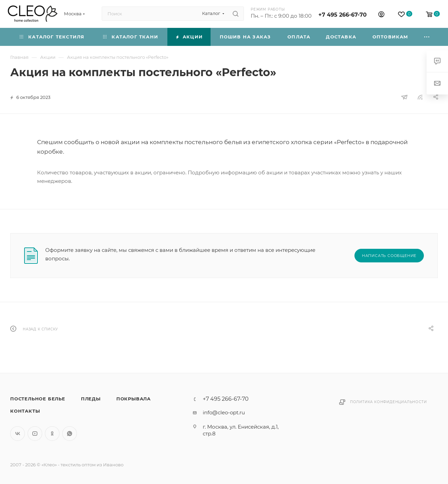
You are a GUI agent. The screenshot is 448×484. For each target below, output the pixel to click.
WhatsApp (70, 434)
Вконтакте (18, 434)
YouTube (35, 434)
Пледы (91, 399)
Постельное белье (38, 399)
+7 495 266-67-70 (343, 15)
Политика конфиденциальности (388, 402)
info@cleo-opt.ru (224, 412)
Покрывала (134, 399)
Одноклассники (52, 434)
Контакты (25, 411)
